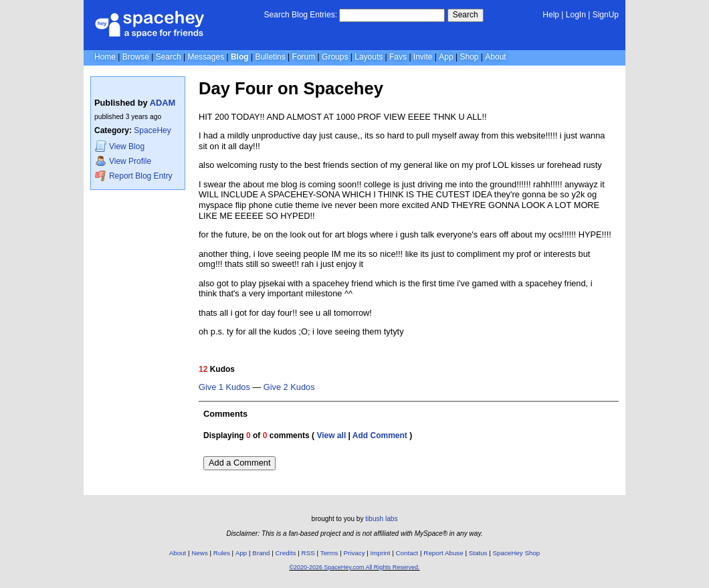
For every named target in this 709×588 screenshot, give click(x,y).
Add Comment (380, 435)
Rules (222, 553)
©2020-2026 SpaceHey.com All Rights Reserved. (354, 567)
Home (105, 57)
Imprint (381, 553)
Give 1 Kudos (224, 387)
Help (551, 15)
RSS (308, 553)
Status (478, 553)
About (495, 57)
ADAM (163, 103)
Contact (407, 553)
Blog (240, 57)
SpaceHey (152, 130)
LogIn (576, 15)
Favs (398, 57)
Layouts (369, 57)
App (446, 57)
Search (466, 15)
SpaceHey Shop (517, 553)
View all (331, 435)
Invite (423, 57)
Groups (335, 57)
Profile (123, 161)
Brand (261, 553)
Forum (304, 57)
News (200, 553)
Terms (329, 553)
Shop (469, 57)
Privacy (354, 553)
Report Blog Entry (133, 176)
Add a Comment (239, 463)
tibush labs (381, 519)
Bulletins (270, 57)
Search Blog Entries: (301, 15)
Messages (206, 57)
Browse (136, 57)
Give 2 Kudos (289, 387)
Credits (286, 553)
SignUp (606, 15)
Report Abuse (443, 553)
